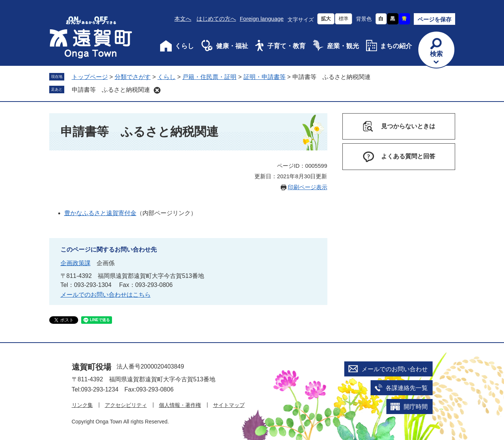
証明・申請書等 (265, 77)
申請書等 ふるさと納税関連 (111, 90)
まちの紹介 (396, 46)
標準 (344, 19)
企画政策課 (76, 263)
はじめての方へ (216, 19)
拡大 (326, 19)
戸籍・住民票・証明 (209, 77)
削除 (157, 90)
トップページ (90, 77)
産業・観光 (343, 46)
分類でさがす (133, 77)
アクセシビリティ (126, 405)
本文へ (183, 19)
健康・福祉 (232, 46)
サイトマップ (229, 405)
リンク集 (82, 405)
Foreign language (262, 19)
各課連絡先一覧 (407, 388)
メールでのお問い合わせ (395, 369)
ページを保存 (434, 19)
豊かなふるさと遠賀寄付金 (100, 213)
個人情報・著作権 (180, 405)
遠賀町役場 (92, 367)
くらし (184, 46)
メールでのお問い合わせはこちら (106, 295)
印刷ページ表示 (308, 187)
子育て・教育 (286, 46)
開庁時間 (416, 407)
